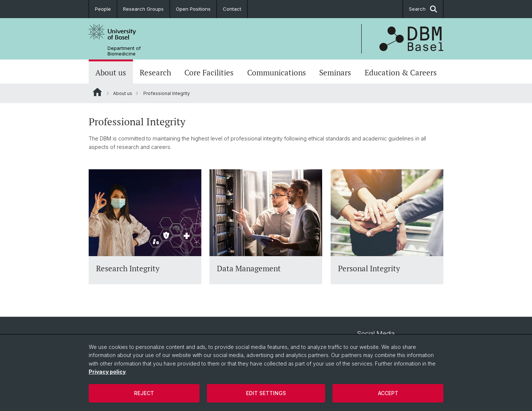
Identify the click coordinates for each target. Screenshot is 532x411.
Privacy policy (107, 372)
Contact (232, 9)
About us (111, 72)
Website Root (97, 92)
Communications (277, 72)
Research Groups (143, 9)
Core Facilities (209, 72)
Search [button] (423, 9)
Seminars (335, 72)
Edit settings (266, 393)
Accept (388, 393)
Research (155, 72)
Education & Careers (401, 72)
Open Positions (193, 9)
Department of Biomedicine (124, 51)
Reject (144, 393)
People (103, 9)
